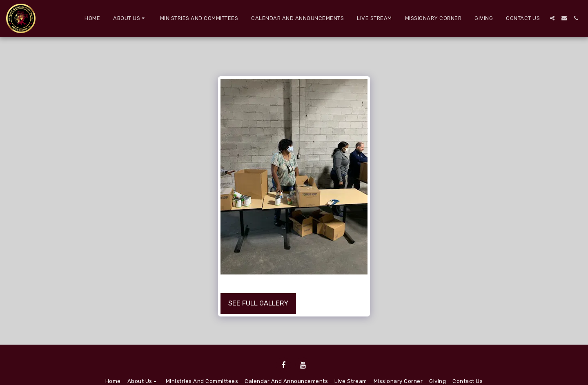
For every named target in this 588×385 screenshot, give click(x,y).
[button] (130, 18)
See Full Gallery (258, 303)
